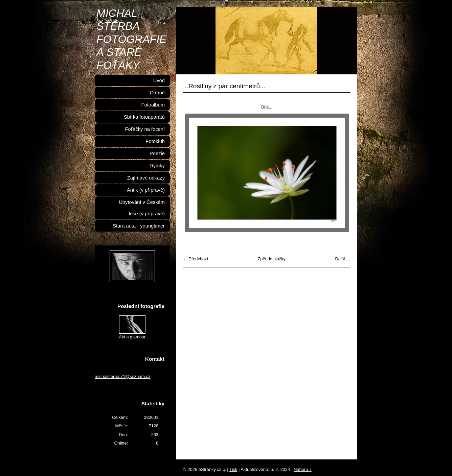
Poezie (157, 153)
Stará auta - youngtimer (139, 226)
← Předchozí (196, 259)
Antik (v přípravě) (146, 190)
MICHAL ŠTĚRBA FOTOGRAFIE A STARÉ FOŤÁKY (131, 39)
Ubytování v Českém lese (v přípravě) (142, 208)
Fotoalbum (153, 105)
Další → (343, 259)
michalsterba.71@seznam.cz (123, 376)
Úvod (159, 80)
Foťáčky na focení (145, 129)
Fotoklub (155, 141)
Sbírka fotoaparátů (144, 117)
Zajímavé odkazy (146, 178)
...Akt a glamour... (132, 337)
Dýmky (157, 166)
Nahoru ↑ (303, 469)
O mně (157, 93)
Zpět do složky (272, 259)
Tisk (233, 469)
